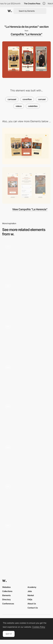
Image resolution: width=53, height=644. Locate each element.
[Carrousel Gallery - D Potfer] (26, 380)
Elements (6, 595)
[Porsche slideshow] (26, 259)
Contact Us (33, 608)
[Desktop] (26, 146)
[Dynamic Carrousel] (26, 420)
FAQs (30, 599)
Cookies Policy (39, 627)
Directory (7, 599)
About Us (32, 604)
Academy (32, 587)
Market (31, 595)
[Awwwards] (10, 11)
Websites (6, 587)
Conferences (8, 604)
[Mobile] (26, 185)
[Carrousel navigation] (26, 499)
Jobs (30, 591)
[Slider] (26, 299)
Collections (7, 591)
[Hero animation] (26, 340)
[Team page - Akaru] (26, 538)
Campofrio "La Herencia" (27, 34)
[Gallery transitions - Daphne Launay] (26, 460)
